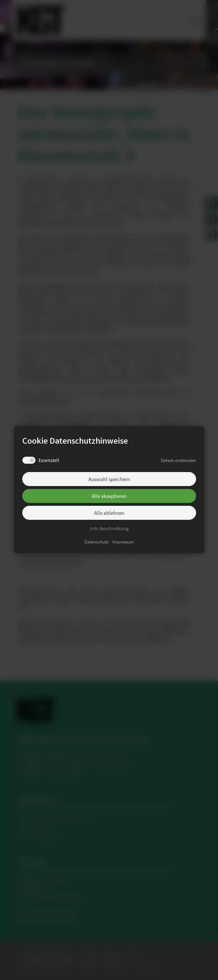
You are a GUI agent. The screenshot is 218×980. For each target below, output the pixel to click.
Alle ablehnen (109, 513)
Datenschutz (96, 542)
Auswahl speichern (109, 479)
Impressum (123, 542)
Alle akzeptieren (109, 496)
